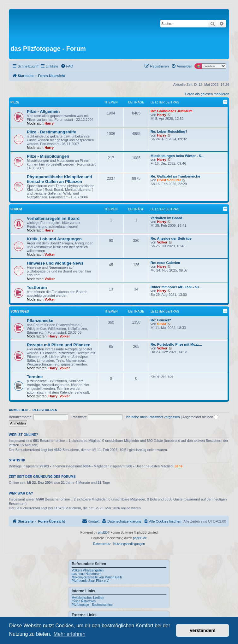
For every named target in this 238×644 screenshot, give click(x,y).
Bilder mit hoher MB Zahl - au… (176, 287)
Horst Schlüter (169, 180)
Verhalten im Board (166, 218)
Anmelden (18, 410)
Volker (50, 255)
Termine (35, 377)
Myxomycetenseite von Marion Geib (97, 577)
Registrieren (45, 410)
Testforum (37, 287)
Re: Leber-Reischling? (169, 132)
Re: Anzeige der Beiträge (171, 238)
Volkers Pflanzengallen (88, 570)
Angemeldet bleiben (200, 417)
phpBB (103, 533)
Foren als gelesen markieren (207, 94)
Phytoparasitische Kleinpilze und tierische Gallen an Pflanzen (59, 179)
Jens (178, 466)
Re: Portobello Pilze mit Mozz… (176, 344)
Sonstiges (20, 311)
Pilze (15, 102)
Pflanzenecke (40, 321)
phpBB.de (140, 538)
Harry (49, 123)
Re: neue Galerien (165, 263)
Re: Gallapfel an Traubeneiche (175, 176)
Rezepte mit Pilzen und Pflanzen (59, 345)
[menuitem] (67, 66)
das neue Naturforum (86, 574)
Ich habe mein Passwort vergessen (153, 417)
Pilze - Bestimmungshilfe (51, 132)
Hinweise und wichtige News (55, 263)
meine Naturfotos (84, 601)
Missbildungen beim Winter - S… (178, 156)
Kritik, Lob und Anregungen (54, 239)
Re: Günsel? (161, 320)
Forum (16, 209)
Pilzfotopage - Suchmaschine (92, 605)
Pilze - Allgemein (43, 111)
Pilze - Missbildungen (48, 156)
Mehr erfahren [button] (70, 634)
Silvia (162, 324)
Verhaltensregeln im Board (53, 218)
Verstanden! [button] (203, 630)
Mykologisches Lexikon (88, 598)
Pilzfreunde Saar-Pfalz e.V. (90, 581)
